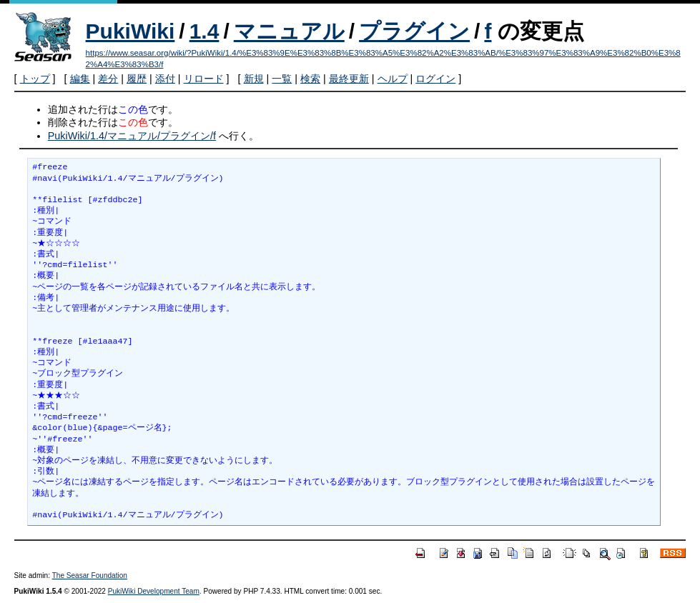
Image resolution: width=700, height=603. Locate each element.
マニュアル (289, 31)
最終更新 (349, 79)
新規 (254, 79)
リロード (204, 79)
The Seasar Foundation (90, 575)
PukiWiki (130, 31)
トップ (35, 79)
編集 (80, 79)
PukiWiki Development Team (154, 591)
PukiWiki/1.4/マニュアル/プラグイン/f (132, 136)
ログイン (435, 79)
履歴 (137, 79)
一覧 (282, 79)
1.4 (204, 31)
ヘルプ (393, 79)
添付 (165, 79)
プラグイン (414, 31)
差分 (108, 79)
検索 (310, 79)
